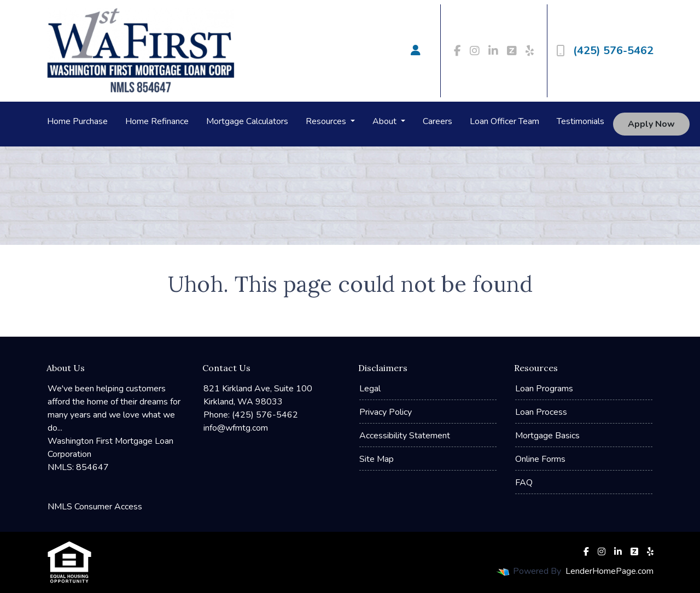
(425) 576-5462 (605, 51)
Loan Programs (544, 389)
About (386, 121)
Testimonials (581, 121)
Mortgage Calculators (247, 121)
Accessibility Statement (405, 436)
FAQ (524, 483)
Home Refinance (157, 121)
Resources (327, 121)
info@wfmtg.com (236, 428)
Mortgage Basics (547, 436)
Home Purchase (77, 121)
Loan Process (541, 412)
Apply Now (651, 124)
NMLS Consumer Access (95, 507)
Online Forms (540, 459)
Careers (437, 121)
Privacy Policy (386, 412)
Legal (370, 389)
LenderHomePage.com (609, 571)
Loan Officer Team (504, 121)
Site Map (377, 459)
